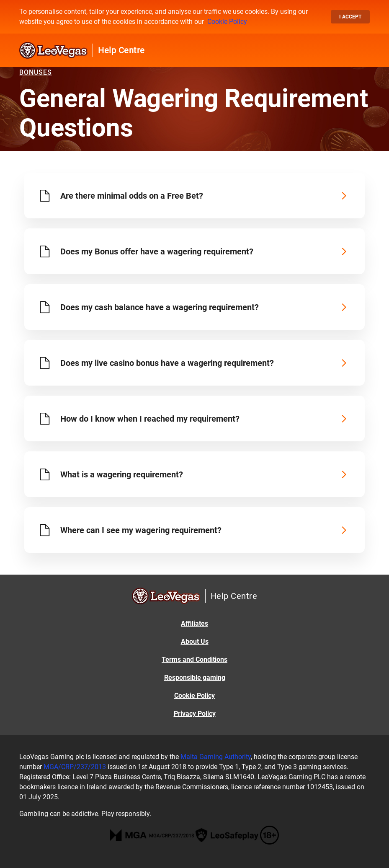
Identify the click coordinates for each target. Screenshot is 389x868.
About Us (195, 641)
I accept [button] (350, 17)
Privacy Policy (195, 714)
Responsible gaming (195, 678)
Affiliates (194, 623)
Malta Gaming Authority (216, 757)
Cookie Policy (227, 22)
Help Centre (121, 50)
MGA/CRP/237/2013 (75, 767)
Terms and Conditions (194, 659)
